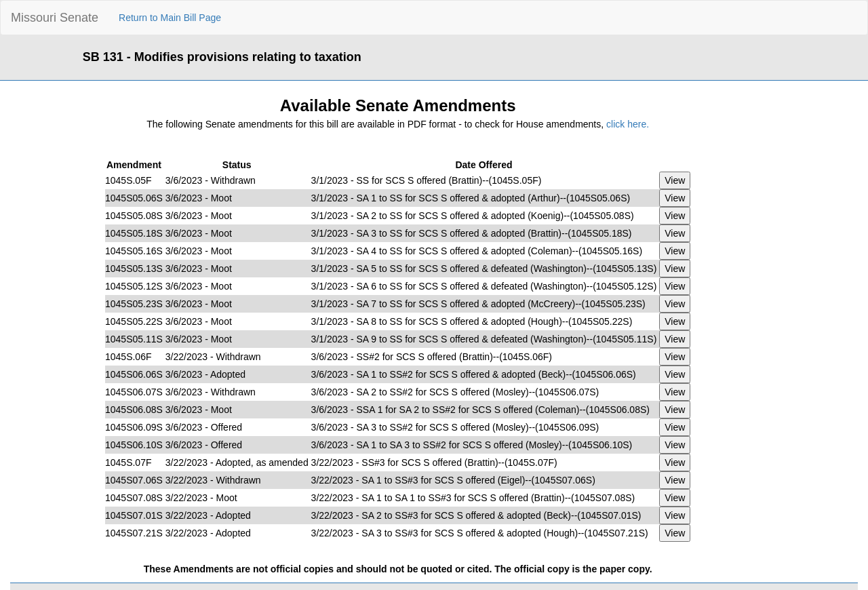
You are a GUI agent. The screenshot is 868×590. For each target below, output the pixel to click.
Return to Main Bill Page (170, 18)
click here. (628, 124)
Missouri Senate (55, 18)
